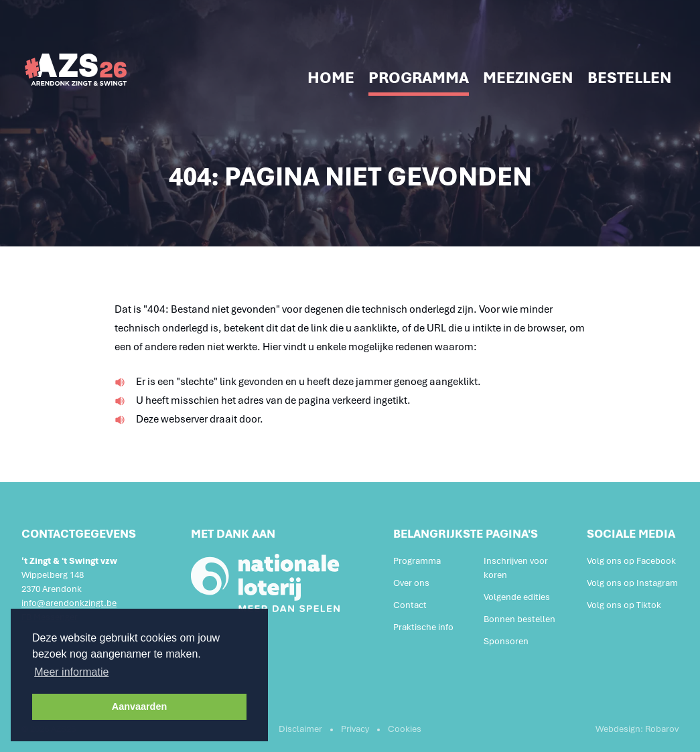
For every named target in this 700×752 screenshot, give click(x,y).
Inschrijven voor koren (516, 568)
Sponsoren (506, 641)
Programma (419, 78)
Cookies (405, 729)
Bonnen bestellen (519, 619)
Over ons (411, 583)
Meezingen (528, 78)
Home (331, 78)
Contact (410, 605)
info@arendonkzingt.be (69, 603)
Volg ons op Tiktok (624, 605)
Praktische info (423, 627)
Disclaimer (300, 729)
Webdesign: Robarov (637, 729)
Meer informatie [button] (71, 672)
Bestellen (630, 78)
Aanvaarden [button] (139, 706)
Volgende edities (517, 597)
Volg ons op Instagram (632, 583)
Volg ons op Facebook (631, 561)
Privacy (355, 729)
